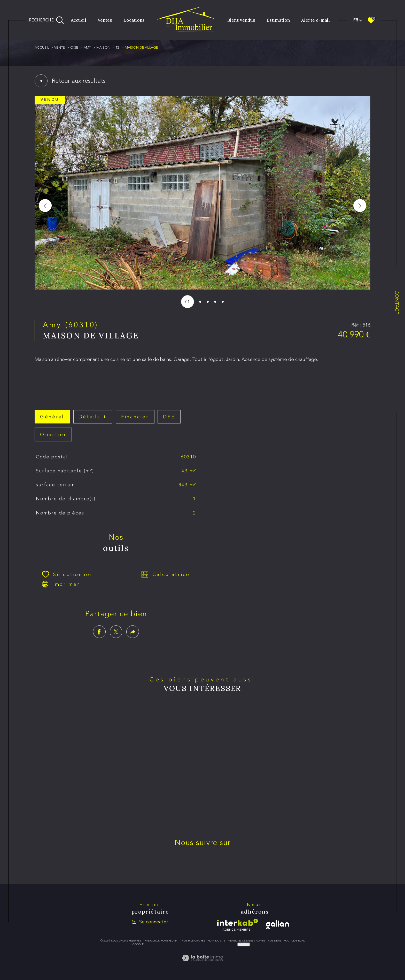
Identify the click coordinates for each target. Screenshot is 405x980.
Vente (60, 47)
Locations (134, 20)
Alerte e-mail (316, 20)
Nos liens (274, 941)
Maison (103, 47)
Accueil (79, 20)
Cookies (244, 944)
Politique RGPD (295, 941)
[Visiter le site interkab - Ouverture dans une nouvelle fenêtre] (237, 925)
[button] (360, 206)
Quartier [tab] (53, 442)
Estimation (278, 20)
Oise (74, 47)
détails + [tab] (93, 424)
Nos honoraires (193, 941)
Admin (260, 941)
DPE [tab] (169, 424)
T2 (118, 47)
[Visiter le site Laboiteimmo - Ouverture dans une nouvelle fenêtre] (202, 964)
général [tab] (52, 424)
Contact (397, 303)
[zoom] (202, 288)
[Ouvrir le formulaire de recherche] (46, 20)
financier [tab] (135, 424)
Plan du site (216, 941)
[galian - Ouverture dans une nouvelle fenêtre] (277, 925)
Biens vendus (241, 20)
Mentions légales (241, 941)
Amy (87, 47)
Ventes (105, 20)
